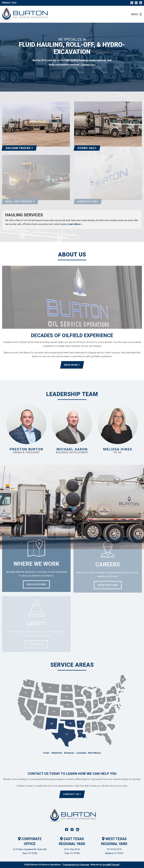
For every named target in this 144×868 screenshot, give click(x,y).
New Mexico (95, 753)
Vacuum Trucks (19, 148)
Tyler (14, 3)
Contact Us (72, 794)
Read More (72, 365)
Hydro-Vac (87, 148)
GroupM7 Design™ (111, 865)
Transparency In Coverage (76, 865)
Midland (6, 3)
